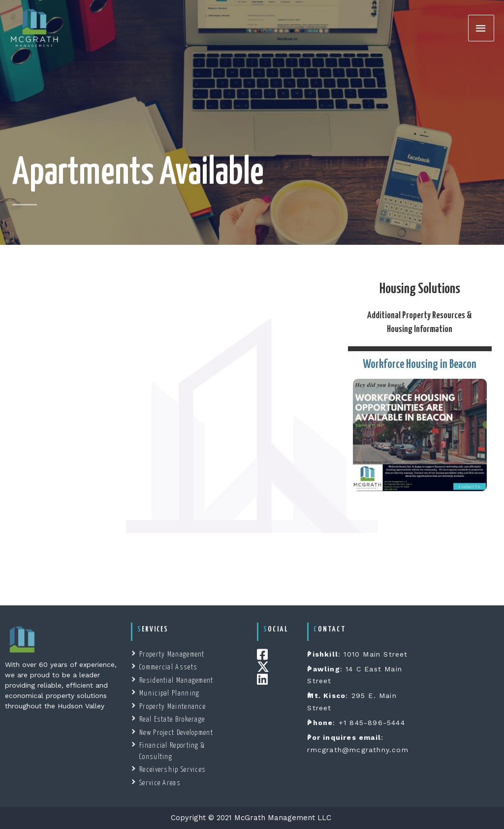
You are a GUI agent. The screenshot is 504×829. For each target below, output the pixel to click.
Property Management (172, 655)
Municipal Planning (169, 694)
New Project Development (176, 733)
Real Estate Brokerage (172, 720)
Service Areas (160, 783)
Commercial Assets (168, 667)
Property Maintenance (173, 707)
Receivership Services (173, 770)
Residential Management (176, 681)
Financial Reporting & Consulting (172, 751)
